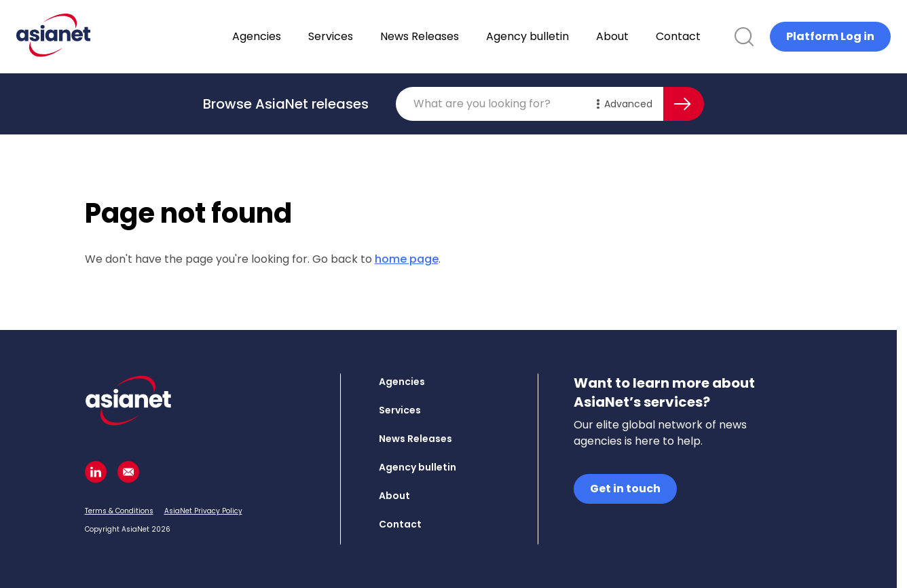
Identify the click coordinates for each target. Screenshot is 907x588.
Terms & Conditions (119, 511)
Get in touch (625, 489)
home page (407, 259)
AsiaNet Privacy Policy (203, 511)
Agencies (292, 36)
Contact (714, 36)
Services (366, 36)
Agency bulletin (563, 36)
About (648, 36)
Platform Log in (830, 36)
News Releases (455, 36)
